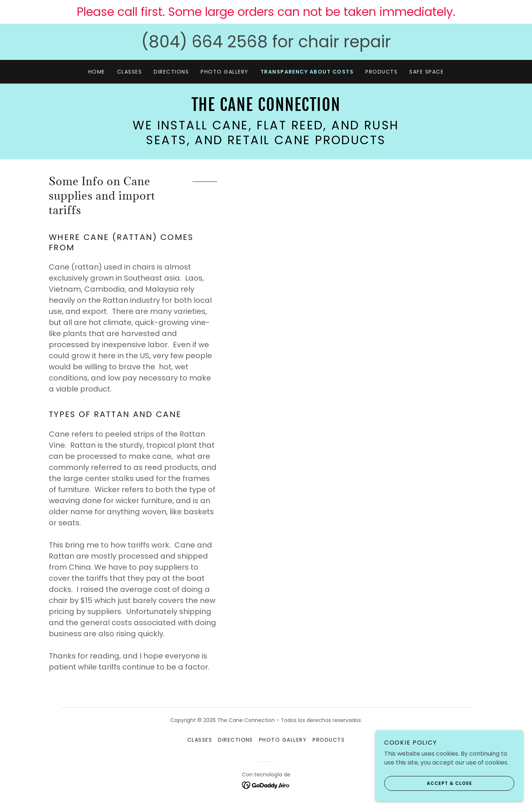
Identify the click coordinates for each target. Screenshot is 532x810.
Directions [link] (171, 72)
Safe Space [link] (427, 72)
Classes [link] (130, 72)
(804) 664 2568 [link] (204, 42)
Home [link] (97, 72)
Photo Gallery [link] (224, 72)
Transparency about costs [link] (307, 72)
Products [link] (381, 72)
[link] (266, 109)
